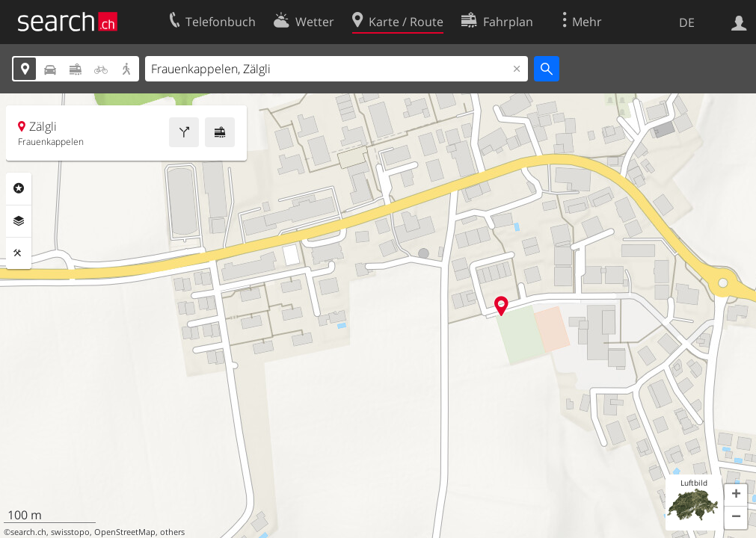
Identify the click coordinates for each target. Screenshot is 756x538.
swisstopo (70, 532)
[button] (736, 495)
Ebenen (19, 221)
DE (687, 22)
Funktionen (19, 253)
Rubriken (19, 188)
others (172, 532)
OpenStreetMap (125, 532)
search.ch (28, 532)
